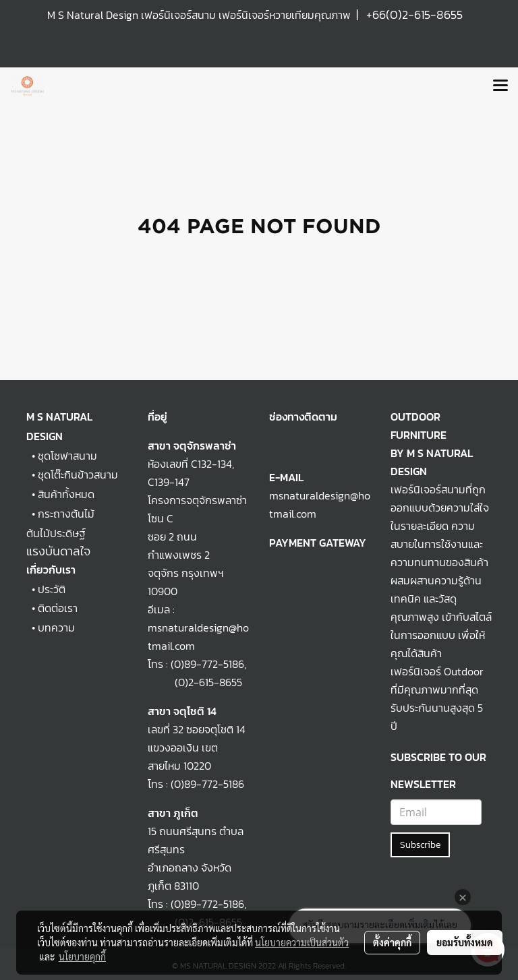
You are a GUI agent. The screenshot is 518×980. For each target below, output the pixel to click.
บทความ (56, 627)
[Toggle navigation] (500, 86)
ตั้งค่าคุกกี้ (392, 942)
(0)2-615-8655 (195, 682)
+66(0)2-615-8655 (414, 14)
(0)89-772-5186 (207, 664)
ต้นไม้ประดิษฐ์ (56, 533)
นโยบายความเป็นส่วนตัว (302, 942)
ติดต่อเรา (58, 608)
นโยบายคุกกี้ (82, 956)
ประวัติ (52, 589)
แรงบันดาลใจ (58, 551)
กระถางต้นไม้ (66, 514)
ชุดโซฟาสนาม (67, 456)
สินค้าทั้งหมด (66, 494)
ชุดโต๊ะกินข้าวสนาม (78, 474)
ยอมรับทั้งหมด (465, 942)
